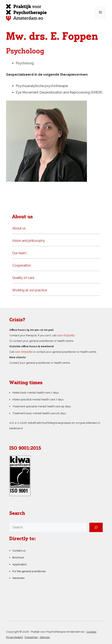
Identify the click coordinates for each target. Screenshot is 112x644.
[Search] (96, 527)
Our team (19, 253)
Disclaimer (32, 637)
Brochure (18, 557)
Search (17, 514)
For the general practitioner (29, 571)
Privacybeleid (14, 637)
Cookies (91, 632)
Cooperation (21, 265)
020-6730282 (24, 352)
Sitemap (45, 637)
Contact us (19, 550)
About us (19, 228)
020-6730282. (66, 335)
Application (20, 564)
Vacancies (18, 578)
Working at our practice (30, 290)
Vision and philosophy (29, 241)
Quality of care (23, 278)
